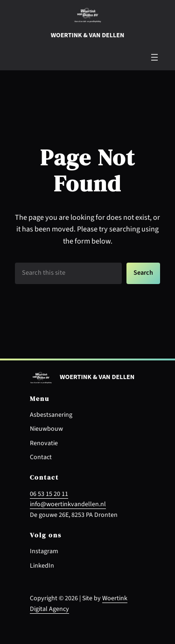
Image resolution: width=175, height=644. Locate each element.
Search (143, 273)
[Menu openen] (154, 57)
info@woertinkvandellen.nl (68, 504)
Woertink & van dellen (87, 35)
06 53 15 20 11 (49, 494)
